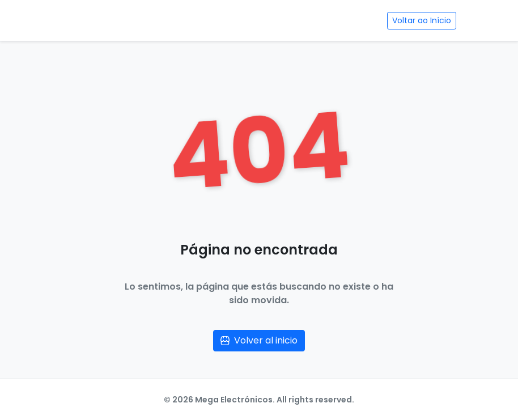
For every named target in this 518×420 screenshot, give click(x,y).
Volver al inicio (259, 340)
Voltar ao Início (422, 20)
